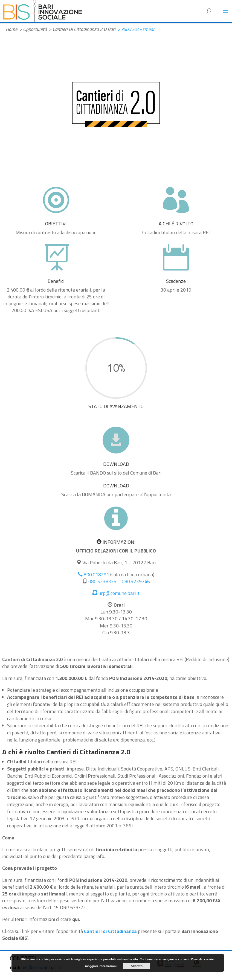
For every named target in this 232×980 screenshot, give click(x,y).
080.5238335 (102, 581)
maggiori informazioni (101, 966)
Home (11, 29)
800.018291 (93, 575)
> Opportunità (33, 29)
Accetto (137, 966)
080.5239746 (136, 581)
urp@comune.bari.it (116, 593)
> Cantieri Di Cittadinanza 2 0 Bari (82, 29)
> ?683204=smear (136, 29)
